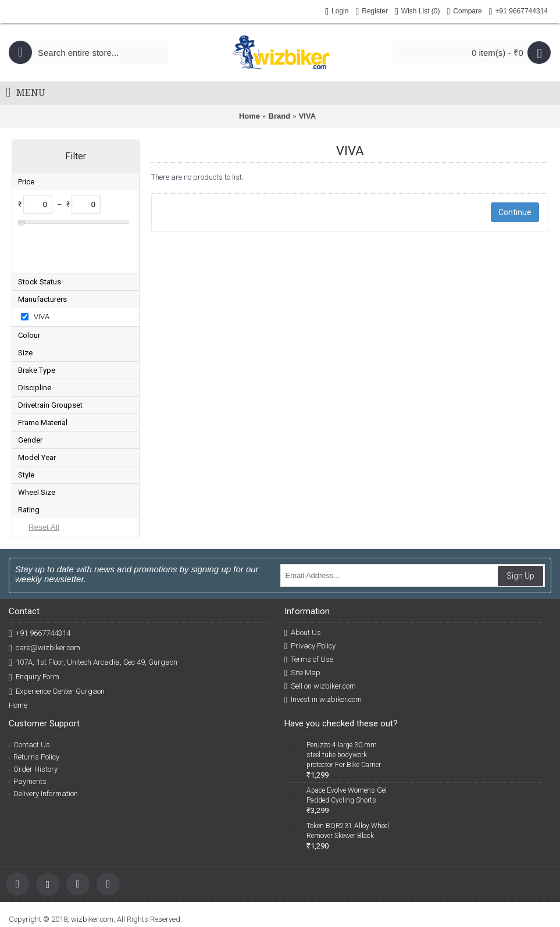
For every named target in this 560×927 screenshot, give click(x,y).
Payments (28, 744)
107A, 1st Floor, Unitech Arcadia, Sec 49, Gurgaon (93, 625)
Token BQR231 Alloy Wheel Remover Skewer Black (348, 793)
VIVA (307, 116)
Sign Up (520, 538)
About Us (303, 595)
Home (249, 116)
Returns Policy (34, 719)
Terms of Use (309, 622)
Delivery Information (43, 756)
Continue (515, 212)
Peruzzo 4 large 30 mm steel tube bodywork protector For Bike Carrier (344, 717)
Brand (280, 116)
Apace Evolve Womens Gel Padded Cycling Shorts (347, 757)
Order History (33, 731)
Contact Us (29, 707)
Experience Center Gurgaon (57, 654)
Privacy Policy (310, 608)
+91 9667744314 (40, 596)
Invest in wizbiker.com (323, 662)
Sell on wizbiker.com (320, 648)
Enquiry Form (34, 639)
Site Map (302, 635)
